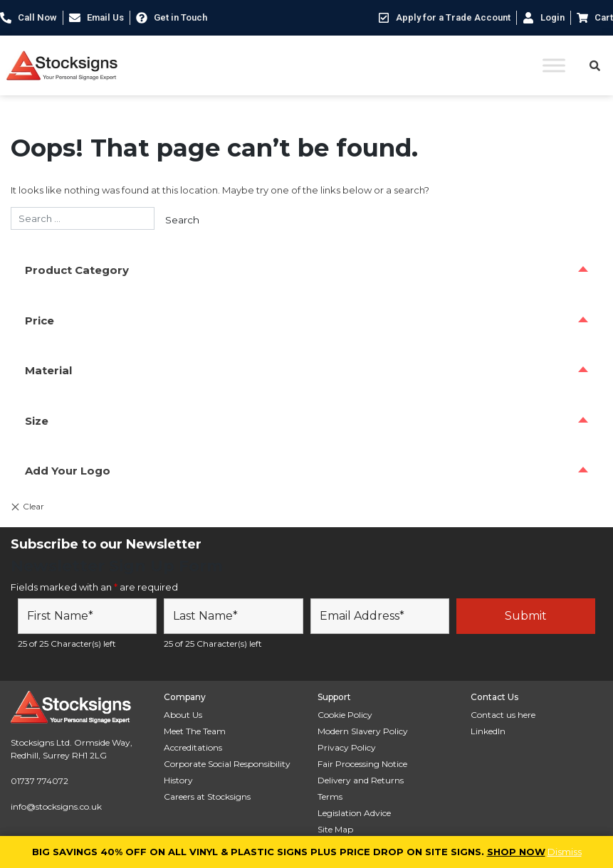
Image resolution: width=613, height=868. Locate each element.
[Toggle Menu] (554, 65)
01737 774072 (40, 781)
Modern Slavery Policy (363, 731)
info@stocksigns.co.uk (56, 806)
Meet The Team (195, 731)
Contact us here (503, 715)
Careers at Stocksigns (207, 796)
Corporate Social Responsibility (227, 764)
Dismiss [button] (565, 852)
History (178, 780)
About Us (183, 715)
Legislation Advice (354, 813)
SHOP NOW (516, 852)
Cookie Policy (345, 715)
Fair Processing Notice (362, 764)
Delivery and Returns (361, 780)
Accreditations (193, 747)
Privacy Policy (347, 747)
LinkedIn (488, 731)
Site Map (335, 829)
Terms (330, 796)
